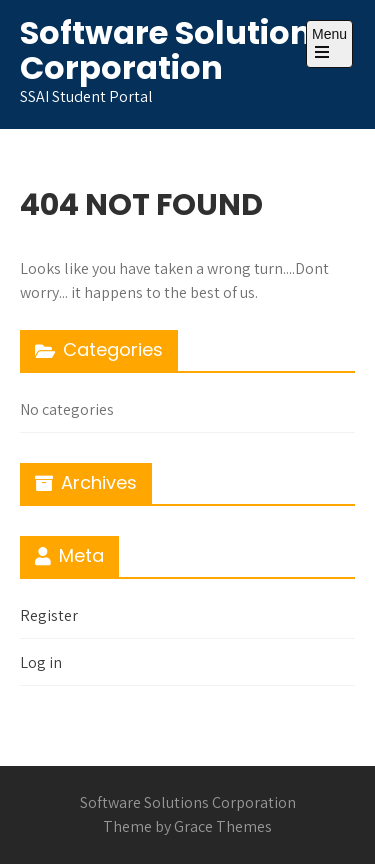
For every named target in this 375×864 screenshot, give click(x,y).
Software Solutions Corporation (175, 50)
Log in (41, 662)
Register (49, 615)
